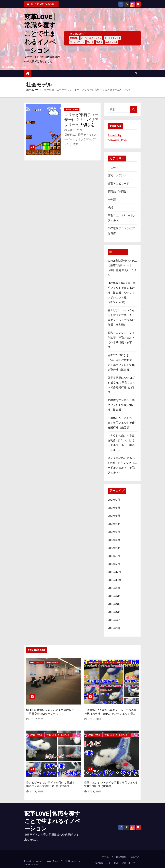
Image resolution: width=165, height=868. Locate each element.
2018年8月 (114, 596)
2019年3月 (114, 556)
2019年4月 (114, 548)
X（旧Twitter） (120, 848)
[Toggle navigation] (129, 74)
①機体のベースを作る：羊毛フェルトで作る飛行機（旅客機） (121, 423)
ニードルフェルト (113, 38)
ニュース (113, 167)
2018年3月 (114, 628)
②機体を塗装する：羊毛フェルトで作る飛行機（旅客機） (121, 405)
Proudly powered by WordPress (42, 853)
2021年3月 (114, 532)
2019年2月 (114, 564)
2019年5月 (114, 540)
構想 (110, 208)
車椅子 (99, 42)
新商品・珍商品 (72, 109)
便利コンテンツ (117, 175)
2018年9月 (114, 588)
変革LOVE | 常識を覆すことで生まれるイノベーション (40, 34)
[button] (137, 74)
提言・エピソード (118, 184)
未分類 (112, 200)
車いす (90, 42)
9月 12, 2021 (37, 715)
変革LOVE (119, 252)
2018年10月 (114, 580)
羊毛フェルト (112, 42)
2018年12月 (114, 572)
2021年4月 (114, 524)
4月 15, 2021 (75, 130)
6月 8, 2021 (94, 715)
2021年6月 (114, 508)
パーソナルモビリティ (91, 38)
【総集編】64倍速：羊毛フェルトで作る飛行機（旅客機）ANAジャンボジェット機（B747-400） (122, 293)
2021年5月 (114, 516)
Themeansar (31, 856)
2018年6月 (114, 604)
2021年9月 (114, 500)
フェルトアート (77, 42)
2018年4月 (114, 620)
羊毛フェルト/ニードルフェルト (117, 662)
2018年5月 (114, 612)
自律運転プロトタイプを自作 (106, 861)
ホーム (30, 90)
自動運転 (74, 38)
